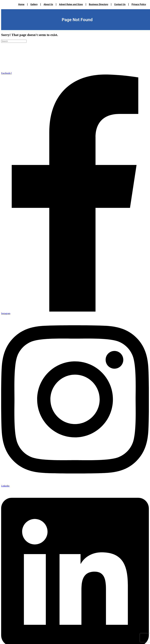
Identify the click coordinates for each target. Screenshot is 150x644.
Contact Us (120, 4)
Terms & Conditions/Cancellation (13, 61)
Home (21, 4)
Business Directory (99, 4)
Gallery (34, 4)
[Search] (14, 41)
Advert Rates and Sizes (71, 4)
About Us (48, 4)
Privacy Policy (139, 4)
